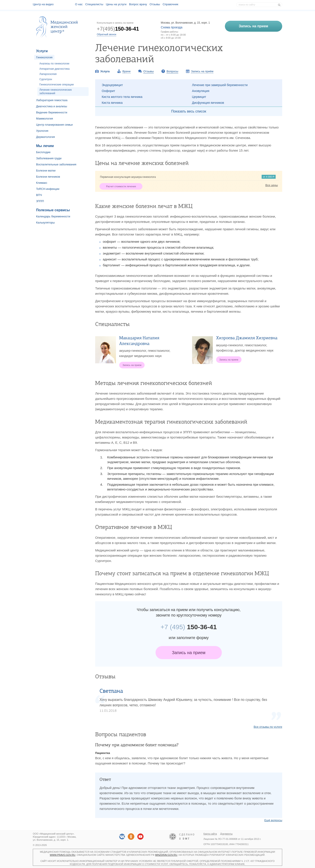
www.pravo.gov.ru (63, 855)
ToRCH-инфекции (48, 189)
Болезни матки (46, 171)
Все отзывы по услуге (268, 727)
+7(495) (118, 29)
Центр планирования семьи (54, 125)
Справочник (170, 4)
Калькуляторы (45, 223)
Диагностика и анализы (52, 106)
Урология (42, 131)
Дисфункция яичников (208, 103)
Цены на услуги (116, 4)
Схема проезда (172, 27)
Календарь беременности (53, 216)
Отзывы (155, 4)
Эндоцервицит (112, 85)
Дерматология (45, 137)
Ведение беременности (52, 112)
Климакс (42, 183)
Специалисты (94, 4)
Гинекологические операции (57, 85)
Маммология (45, 119)
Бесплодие (43, 152)
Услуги (42, 51)
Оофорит (108, 91)
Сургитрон (46, 79)
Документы (227, 834)
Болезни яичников (48, 177)
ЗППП (40, 201)
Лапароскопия (48, 74)
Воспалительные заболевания (56, 164)
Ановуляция (201, 91)
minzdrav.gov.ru (166, 855)
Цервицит (199, 97)
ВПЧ (39, 195)
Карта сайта (210, 834)
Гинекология (44, 57)
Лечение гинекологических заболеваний (56, 92)
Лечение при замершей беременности (220, 85)
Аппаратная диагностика (54, 69)
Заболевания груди (49, 158)
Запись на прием (189, 653)
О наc (79, 4)
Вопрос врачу (138, 4)
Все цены (272, 185)
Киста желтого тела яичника (122, 97)
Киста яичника (112, 103)
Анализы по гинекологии (54, 64)
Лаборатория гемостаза (52, 100)
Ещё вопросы (273, 820)
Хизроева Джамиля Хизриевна (247, 338)
